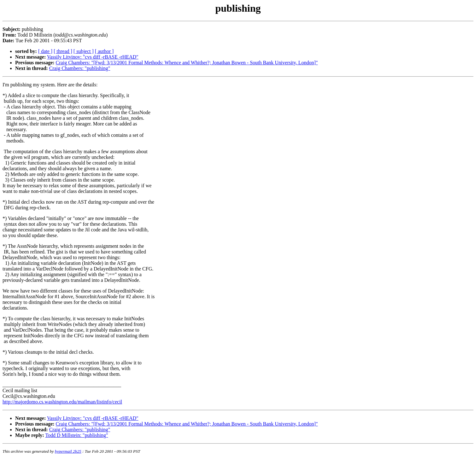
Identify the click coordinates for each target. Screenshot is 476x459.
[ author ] (104, 51)
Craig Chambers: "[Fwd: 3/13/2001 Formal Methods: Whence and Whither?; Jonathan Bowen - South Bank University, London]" (187, 63)
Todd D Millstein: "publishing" (76, 435)
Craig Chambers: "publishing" (80, 68)
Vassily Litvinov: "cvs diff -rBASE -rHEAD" (93, 57)
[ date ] (45, 51)
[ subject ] (84, 51)
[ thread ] (63, 51)
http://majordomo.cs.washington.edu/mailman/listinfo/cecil (62, 402)
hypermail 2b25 (68, 451)
